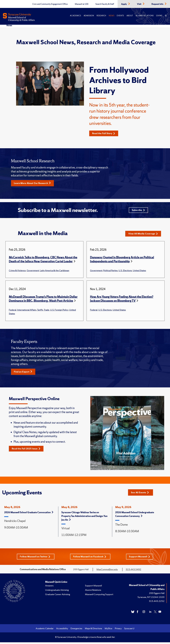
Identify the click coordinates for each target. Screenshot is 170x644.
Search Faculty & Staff (105, 4)
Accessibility (62, 630)
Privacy (118, 630)
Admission (89, 16)
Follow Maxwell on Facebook (90, 558)
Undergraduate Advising (57, 592)
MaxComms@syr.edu (107, 571)
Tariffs (40, 311)
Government (33, 272)
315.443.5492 (133, 571)
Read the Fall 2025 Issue (27, 450)
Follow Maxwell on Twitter (35, 558)
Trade (47, 311)
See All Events (141, 494)
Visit (139, 4)
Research (101, 16)
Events (120, 16)
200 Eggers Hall (157, 595)
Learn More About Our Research (34, 183)
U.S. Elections (125, 272)
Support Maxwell (141, 558)
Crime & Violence (17, 272)
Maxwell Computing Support (99, 596)
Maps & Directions (93, 630)
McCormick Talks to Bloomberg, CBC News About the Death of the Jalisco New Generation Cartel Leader (43, 261)
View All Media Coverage (144, 235)
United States (139, 272)
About (130, 16)
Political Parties (110, 272)
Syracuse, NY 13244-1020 (151, 599)
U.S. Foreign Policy (59, 311)
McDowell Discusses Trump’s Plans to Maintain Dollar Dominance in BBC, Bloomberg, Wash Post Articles (43, 300)
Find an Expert (24, 373)
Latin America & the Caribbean (55, 272)
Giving (159, 16)
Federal (13, 311)
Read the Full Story (105, 133)
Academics (75, 16)
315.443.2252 (157, 603)
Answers (49, 588)
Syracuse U (129, 630)
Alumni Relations (145, 16)
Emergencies (76, 630)
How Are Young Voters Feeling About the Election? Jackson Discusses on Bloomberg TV (122, 300)
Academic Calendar (45, 630)
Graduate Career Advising (58, 596)
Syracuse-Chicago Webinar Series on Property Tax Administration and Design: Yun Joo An (84, 518)
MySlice (108, 630)
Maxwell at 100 (82, 4)
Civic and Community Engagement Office (50, 4)
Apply (124, 4)
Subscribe (138, 211)
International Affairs (27, 311)
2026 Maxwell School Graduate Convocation (29, 514)
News (111, 16)
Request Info (158, 4)
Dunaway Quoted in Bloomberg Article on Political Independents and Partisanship (122, 261)
